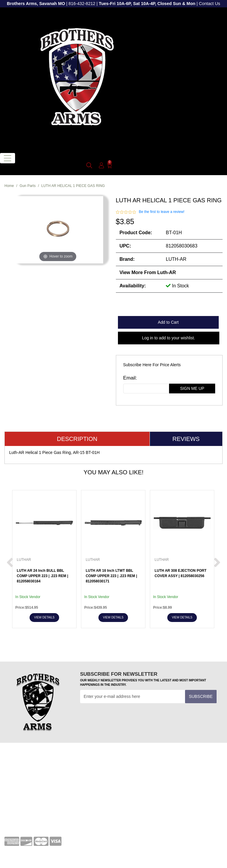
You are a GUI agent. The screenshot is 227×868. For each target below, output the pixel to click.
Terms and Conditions (138, 766)
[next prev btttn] (10, 563)
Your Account (16, 766)
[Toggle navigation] (8, 158)
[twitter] (156, 804)
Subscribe (201, 696)
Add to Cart (168, 322)
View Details (44, 617)
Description (77, 439)
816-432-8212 (82, 4)
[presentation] (125, 718)
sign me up (192, 388)
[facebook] (124, 804)
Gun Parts (27, 186)
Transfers (127, 776)
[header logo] (77, 78)
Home (9, 186)
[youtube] (140, 804)
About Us (13, 811)
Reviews (186, 439)
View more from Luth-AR (148, 272)
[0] (110, 165)
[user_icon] (101, 166)
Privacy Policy (17, 802)
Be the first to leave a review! (162, 212)
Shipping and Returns (24, 820)
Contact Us (210, 4)
